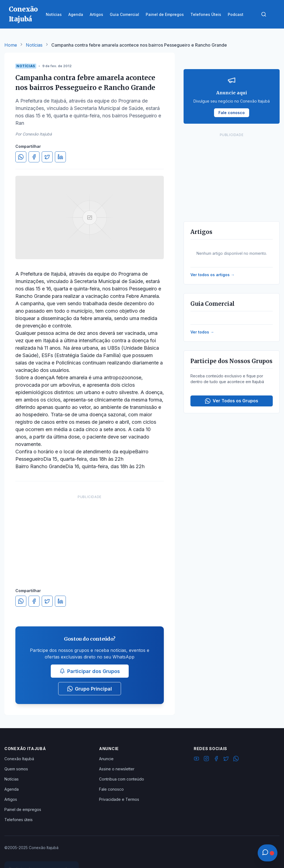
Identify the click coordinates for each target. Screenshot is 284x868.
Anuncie (106, 759)
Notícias (34, 45)
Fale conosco (111, 789)
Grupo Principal (90, 689)
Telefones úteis (19, 820)
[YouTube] (196, 759)
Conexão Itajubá (19, 759)
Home (11, 45)
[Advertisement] (90, 536)
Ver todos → (202, 332)
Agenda (12, 789)
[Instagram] (206, 759)
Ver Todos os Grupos (232, 401)
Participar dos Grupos (90, 671)
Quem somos (16, 769)
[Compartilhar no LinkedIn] (60, 157)
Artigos (11, 799)
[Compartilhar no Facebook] (34, 157)
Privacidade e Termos (119, 799)
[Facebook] (216, 759)
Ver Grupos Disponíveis (42, 855)
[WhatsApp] (236, 759)
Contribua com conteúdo (122, 779)
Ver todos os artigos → (213, 275)
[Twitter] (226, 759)
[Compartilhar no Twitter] (47, 157)
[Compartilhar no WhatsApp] (21, 157)
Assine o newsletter (117, 769)
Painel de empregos (23, 809)
